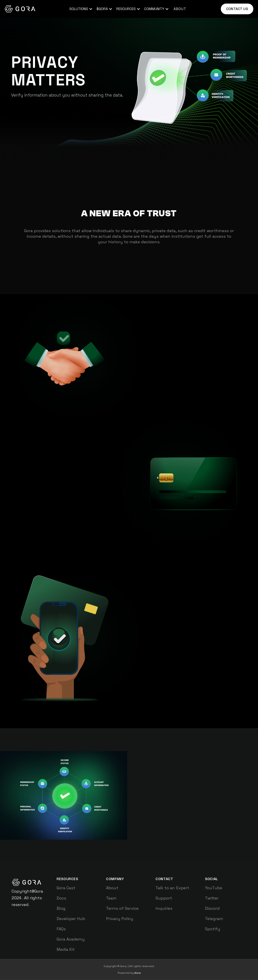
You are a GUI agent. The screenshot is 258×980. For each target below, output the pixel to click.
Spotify (213, 929)
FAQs (61, 929)
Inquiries (164, 908)
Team (111, 898)
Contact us (237, 9)
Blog (61, 908)
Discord (212, 908)
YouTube (214, 888)
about (180, 9)
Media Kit (66, 949)
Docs (61, 898)
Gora (137, 973)
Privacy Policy (120, 919)
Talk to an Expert (172, 888)
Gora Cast (66, 888)
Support (164, 898)
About (112, 888)
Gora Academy (71, 939)
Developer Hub (71, 919)
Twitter (212, 898)
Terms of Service (122, 908)
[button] (80, 9)
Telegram (214, 919)
